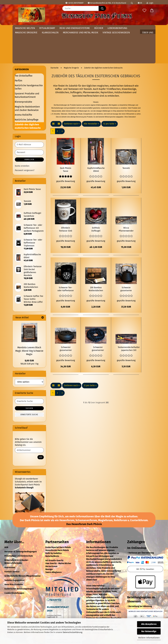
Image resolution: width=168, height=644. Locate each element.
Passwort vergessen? (25, 136)
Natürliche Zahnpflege (27, 86)
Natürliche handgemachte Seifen (29, 53)
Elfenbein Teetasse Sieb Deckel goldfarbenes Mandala (66, 196)
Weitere (112, 28)
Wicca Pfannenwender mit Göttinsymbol (126, 196)
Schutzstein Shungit (24, 454)
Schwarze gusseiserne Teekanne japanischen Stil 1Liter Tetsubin (126, 255)
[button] (152, 11)
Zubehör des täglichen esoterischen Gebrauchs (28, 92)
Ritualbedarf (47, 28)
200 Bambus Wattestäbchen (96, 255)
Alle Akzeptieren (149, 624)
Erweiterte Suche (29, 381)
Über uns (148, 28)
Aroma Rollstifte (23, 81)
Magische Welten (25, 28)
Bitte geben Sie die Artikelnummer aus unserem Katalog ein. (28, 408)
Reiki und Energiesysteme (75, 28)
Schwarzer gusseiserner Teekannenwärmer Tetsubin (66, 315)
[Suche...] (102, 8)
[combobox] (72, 90)
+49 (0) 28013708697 (74, 3)
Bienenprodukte (23, 68)
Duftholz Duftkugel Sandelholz (96, 196)
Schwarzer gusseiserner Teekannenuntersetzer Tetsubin (98, 315)
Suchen (29, 374)
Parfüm (18, 47)
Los (41, 423)
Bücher (99, 28)
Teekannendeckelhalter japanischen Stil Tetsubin (129, 315)
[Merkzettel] (144, 11)
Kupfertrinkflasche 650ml (96, 136)
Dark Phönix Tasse (66, 136)
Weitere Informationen (149, 638)
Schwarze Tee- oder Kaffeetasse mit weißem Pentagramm (66, 255)
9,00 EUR (29, 327)
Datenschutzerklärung (73, 632)
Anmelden (29, 126)
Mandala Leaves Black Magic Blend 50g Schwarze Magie (29, 317)
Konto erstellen (22, 132)
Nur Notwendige (149, 631)
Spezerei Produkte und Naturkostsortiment (27, 61)
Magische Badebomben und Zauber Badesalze (27, 74)
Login (150, 3)
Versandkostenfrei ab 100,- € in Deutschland (107, 3)
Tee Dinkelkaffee (24, 42)
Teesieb (126, 134)
